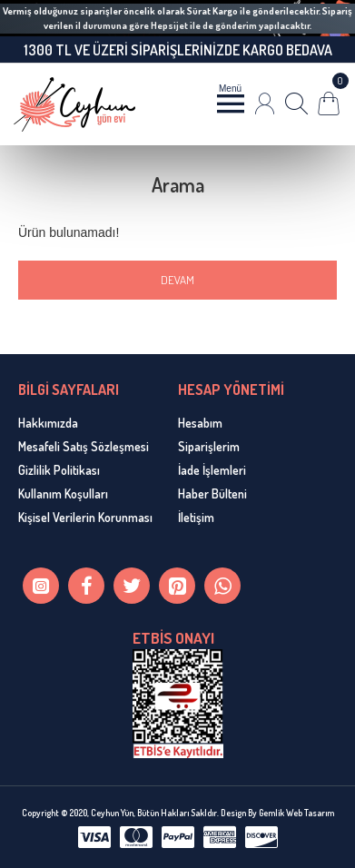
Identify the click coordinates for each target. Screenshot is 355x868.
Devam (177, 280)
